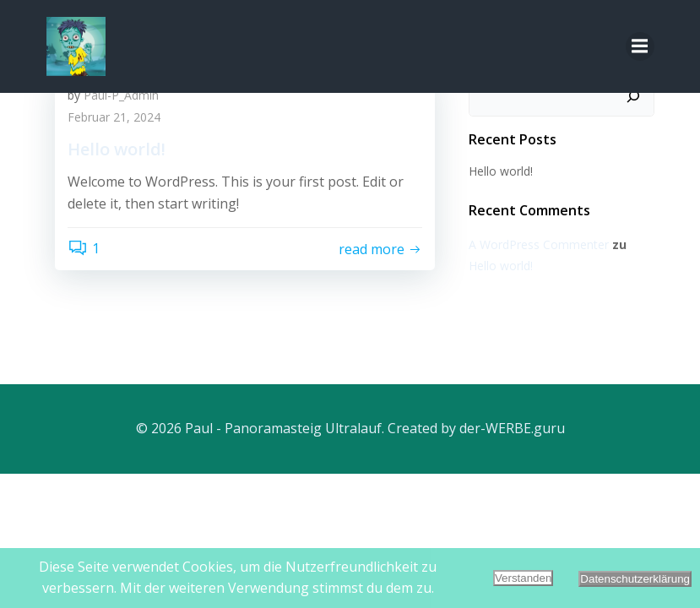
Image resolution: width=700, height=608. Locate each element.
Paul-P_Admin (121, 95)
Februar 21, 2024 (114, 117)
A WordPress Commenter (539, 244)
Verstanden (523, 578)
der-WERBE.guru (512, 428)
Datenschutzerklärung (635, 579)
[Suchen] (633, 96)
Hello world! (501, 171)
